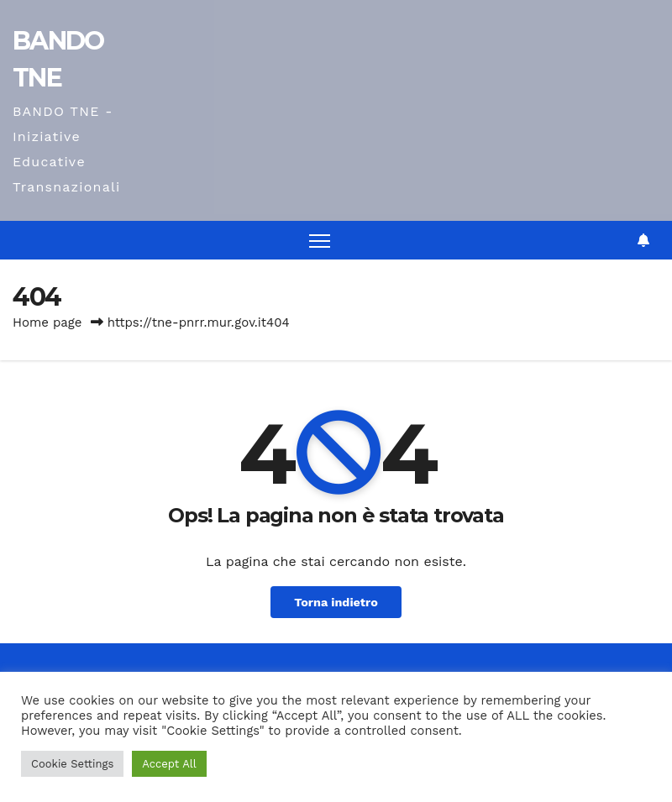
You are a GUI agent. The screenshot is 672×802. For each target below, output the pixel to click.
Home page (47, 322)
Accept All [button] (169, 764)
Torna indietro (336, 602)
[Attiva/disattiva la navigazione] (320, 241)
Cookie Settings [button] (72, 764)
